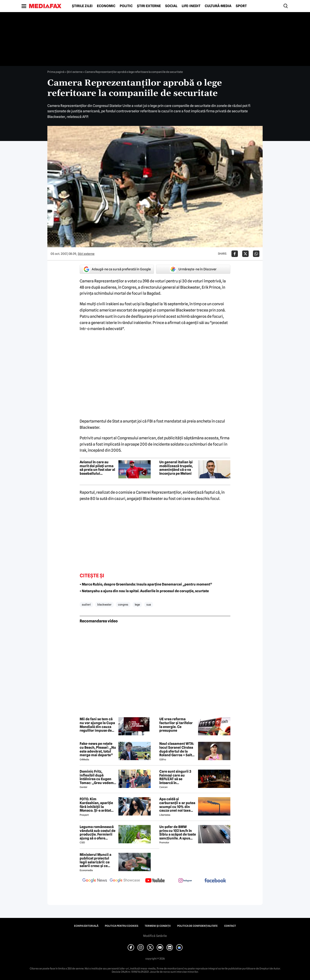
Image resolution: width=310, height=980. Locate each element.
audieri (86, 604)
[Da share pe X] (245, 254)
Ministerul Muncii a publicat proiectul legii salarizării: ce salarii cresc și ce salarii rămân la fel (95, 860)
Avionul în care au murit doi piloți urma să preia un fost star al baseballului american (97, 468)
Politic (126, 6)
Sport (241, 6)
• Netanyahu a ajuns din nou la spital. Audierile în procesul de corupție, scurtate (144, 591)
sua (149, 604)
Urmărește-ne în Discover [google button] (193, 269)
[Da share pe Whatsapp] (256, 254)
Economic (106, 6)
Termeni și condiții (158, 926)
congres (123, 604)
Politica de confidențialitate (197, 926)
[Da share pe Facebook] (235, 254)
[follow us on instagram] (185, 881)
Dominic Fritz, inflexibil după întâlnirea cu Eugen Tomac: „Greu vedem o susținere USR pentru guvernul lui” (98, 777)
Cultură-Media (218, 6)
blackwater (104, 604)
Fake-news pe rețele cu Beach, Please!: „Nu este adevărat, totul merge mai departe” (98, 749)
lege (137, 604)
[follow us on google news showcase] (125, 881)
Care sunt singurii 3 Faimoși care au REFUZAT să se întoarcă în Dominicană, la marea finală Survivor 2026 (177, 777)
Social (171, 6)
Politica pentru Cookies (122, 926)
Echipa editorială (86, 926)
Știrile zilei (82, 6)
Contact (230, 926)
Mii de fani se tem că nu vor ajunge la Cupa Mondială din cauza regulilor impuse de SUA (97, 725)
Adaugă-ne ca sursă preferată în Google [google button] (117, 269)
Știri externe (149, 6)
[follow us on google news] (95, 881)
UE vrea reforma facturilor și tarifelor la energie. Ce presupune (176, 725)
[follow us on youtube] (155, 881)
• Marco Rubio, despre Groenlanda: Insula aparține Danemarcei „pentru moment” (146, 584)
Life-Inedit (191, 6)
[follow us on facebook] (215, 881)
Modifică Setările (155, 936)
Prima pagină (56, 72)
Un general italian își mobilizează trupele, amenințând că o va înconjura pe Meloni (176, 468)
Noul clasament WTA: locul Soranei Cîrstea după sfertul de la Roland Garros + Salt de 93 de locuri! (177, 749)
